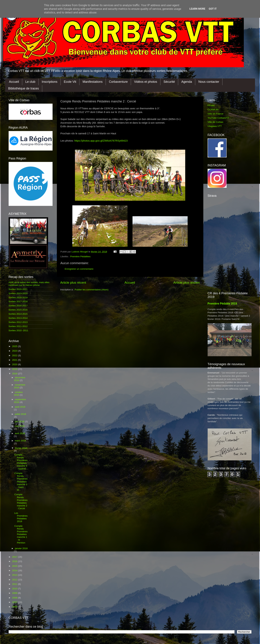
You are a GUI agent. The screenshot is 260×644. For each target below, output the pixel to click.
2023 (15, 351)
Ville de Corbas (215, 122)
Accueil (14, 82)
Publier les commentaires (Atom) (92, 290)
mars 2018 (21, 441)
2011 (15, 584)
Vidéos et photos (146, 82)
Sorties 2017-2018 (18, 301)
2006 (15, 607)
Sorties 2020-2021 (18, 289)
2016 (15, 561)
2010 (15, 589)
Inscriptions (50, 82)
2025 (15, 346)
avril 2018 (20, 433)
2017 (15, 557)
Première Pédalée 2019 (222, 304)
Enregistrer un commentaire (79, 269)
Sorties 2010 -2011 (18, 330)
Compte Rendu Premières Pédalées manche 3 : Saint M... (21, 482)
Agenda (187, 82)
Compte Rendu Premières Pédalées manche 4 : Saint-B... (21, 462)
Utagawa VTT (215, 126)
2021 (15, 360)
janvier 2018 (21, 548)
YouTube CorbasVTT (218, 118)
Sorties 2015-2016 (18, 310)
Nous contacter (209, 82)
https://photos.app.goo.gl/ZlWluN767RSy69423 (101, 141)
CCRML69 (213, 110)
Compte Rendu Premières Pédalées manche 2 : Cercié (21, 501)
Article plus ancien (187, 283)
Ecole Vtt (70, 82)
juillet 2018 (21, 414)
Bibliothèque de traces (24, 88)
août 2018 (20, 407)
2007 (15, 602)
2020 (15, 364)
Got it (213, 9)
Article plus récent (73, 283)
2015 (15, 566)
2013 (15, 575)
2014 (15, 570)
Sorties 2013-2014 (18, 318)
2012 (15, 580)
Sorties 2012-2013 (18, 322)
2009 (15, 593)
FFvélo (211, 105)
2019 (15, 369)
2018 (15, 374)
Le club (30, 82)
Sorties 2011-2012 (18, 326)
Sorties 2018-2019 (18, 298)
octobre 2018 (18, 394)
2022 (15, 355)
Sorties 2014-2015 (18, 314)
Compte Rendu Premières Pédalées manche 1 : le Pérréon (21, 534)
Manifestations (93, 82)
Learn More (197, 9)
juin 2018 (20, 421)
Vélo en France (216, 114)
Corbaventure (118, 82)
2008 (15, 598)
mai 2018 (20, 426)
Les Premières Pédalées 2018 (21, 517)
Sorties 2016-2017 (18, 306)
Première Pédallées (80, 256)
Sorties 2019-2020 (18, 293)
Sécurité (169, 82)
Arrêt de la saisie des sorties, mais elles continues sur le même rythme (29, 284)
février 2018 (21, 448)
